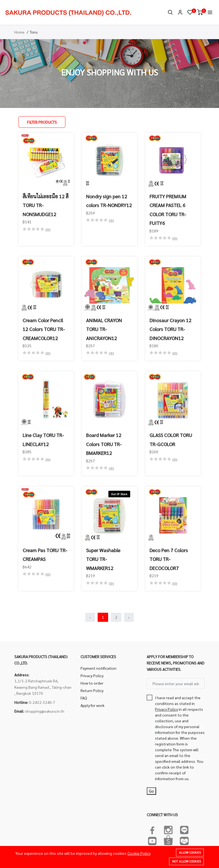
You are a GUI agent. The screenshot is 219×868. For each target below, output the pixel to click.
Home (19, 32)
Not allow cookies (186, 861)
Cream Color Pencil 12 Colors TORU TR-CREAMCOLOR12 (44, 329)
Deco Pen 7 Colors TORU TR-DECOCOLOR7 (169, 559)
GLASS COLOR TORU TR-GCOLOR (171, 439)
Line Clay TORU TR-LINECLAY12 (43, 439)
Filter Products (42, 122)
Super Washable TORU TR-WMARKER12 (103, 559)
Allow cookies (190, 852)
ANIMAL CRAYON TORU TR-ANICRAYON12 (104, 329)
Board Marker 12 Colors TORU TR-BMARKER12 (104, 444)
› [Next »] (129, 617)
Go (151, 791)
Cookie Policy (139, 853)
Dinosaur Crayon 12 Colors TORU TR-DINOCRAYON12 (170, 329)
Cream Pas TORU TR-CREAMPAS (45, 554)
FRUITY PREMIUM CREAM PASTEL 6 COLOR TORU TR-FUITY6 (168, 210)
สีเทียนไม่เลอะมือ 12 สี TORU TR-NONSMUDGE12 (46, 205)
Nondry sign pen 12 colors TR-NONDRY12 (109, 201)
